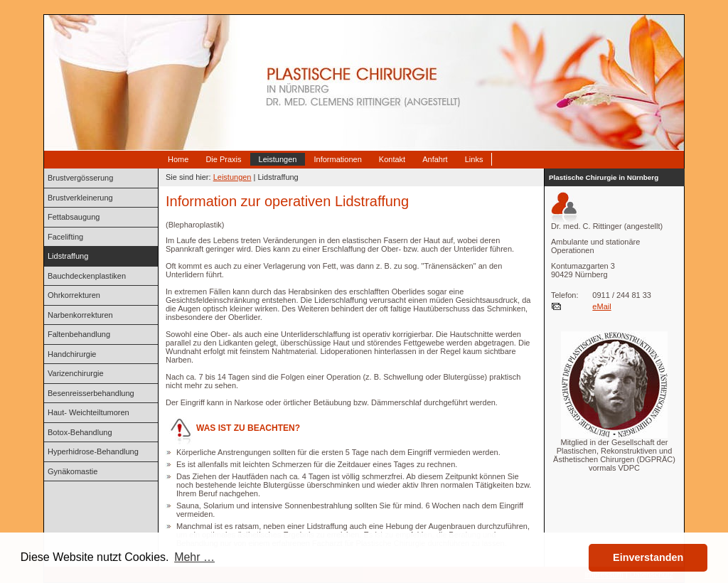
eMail (601, 306)
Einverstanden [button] (648, 557)
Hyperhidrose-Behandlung (93, 451)
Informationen (337, 159)
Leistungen (278, 159)
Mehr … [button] (194, 557)
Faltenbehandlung (79, 334)
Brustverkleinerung (80, 198)
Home (178, 159)
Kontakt (392, 159)
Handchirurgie (72, 354)
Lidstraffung (68, 256)
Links (474, 159)
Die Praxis (223, 159)
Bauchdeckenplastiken (87, 276)
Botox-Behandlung (80, 432)
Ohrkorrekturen (74, 295)
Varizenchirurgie (76, 373)
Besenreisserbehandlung (91, 393)
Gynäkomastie (73, 471)
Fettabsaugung (74, 217)
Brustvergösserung (80, 178)
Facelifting (65, 237)
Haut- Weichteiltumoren (89, 412)
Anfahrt (435, 159)
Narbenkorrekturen (80, 315)
